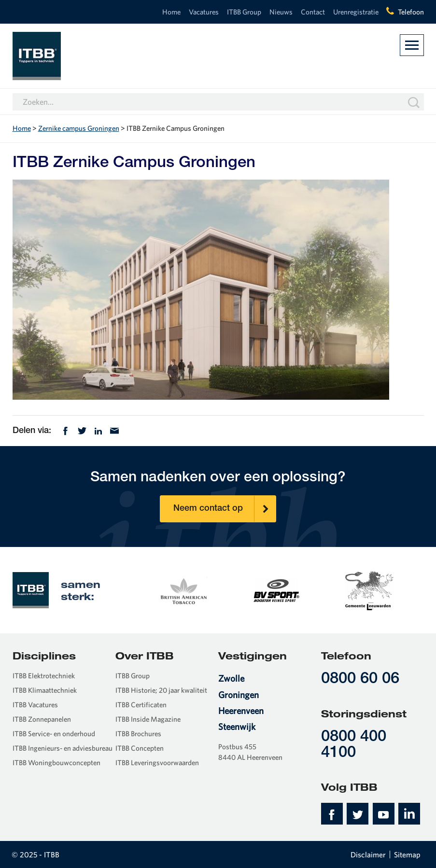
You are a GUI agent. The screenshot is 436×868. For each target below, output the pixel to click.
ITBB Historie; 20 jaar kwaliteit (161, 690)
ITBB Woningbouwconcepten (56, 763)
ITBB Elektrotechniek (44, 676)
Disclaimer (368, 854)
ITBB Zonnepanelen (42, 719)
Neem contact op (225, 509)
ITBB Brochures (138, 734)
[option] (183, 590)
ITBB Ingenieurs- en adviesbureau (63, 748)
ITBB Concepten (140, 748)
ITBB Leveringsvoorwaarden (157, 763)
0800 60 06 (360, 679)
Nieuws (281, 12)
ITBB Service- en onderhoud (54, 734)
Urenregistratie (356, 12)
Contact (313, 12)
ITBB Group (244, 12)
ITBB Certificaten (141, 705)
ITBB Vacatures (35, 705)
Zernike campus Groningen (79, 128)
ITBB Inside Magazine (148, 719)
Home (171, 12)
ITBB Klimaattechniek (45, 690)
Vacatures (204, 12)
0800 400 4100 (354, 745)
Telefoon (411, 12)
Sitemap (407, 854)
